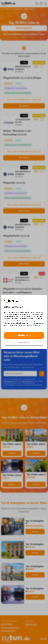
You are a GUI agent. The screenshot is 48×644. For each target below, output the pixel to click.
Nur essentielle (24, 342)
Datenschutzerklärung (33, 325)
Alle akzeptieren (24, 335)
